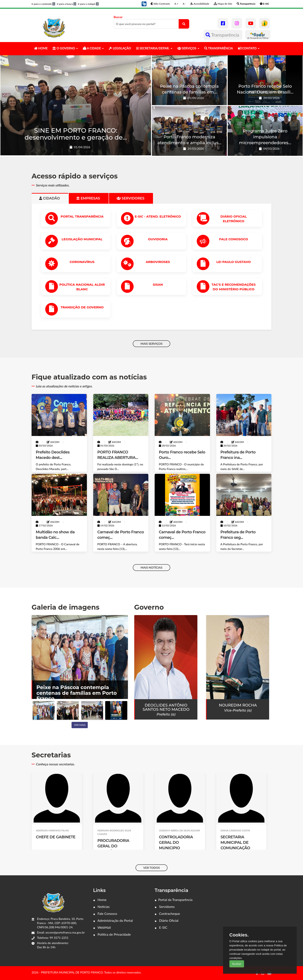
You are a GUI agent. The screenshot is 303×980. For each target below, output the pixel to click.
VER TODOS (152, 868)
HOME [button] (41, 48)
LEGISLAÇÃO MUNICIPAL (82, 239)
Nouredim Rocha (238, 705)
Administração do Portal (113, 920)
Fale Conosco (105, 913)
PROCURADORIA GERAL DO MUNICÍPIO (113, 846)
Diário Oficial (167, 920)
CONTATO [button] (249, 48)
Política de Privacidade (112, 934)
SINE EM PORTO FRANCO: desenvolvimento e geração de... (76, 134)
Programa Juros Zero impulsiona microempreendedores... (265, 137)
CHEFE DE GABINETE (56, 837)
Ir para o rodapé (88, 4)
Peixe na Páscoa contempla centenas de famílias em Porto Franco (77, 693)
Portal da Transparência (174, 900)
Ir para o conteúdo (43, 4)
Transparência (223, 35)
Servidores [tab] (131, 198)
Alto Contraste (160, 4)
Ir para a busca (66, 4)
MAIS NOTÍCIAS (151, 567)
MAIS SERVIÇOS (152, 344)
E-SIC (161, 927)
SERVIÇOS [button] (188, 48)
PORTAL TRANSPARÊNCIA (82, 216)
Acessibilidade (200, 4)
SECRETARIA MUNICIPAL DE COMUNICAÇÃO (235, 843)
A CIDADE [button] (93, 48)
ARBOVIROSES (158, 262)
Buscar (151, 22)
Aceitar (237, 964)
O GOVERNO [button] (65, 48)
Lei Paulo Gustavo (233, 262)
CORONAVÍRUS (82, 262)
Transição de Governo (82, 307)
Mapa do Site (223, 4)
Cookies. (239, 935)
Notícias (101, 907)
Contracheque (167, 913)
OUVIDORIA (158, 239)
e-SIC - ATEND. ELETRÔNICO (158, 216)
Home (100, 900)
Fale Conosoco (233, 239)
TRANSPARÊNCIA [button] (219, 48)
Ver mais (80, 725)
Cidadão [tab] (50, 198)
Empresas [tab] (89, 198)
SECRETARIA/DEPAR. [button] (154, 48)
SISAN (158, 285)
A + (176, 4)
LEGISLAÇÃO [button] (120, 48)
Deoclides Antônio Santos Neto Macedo (166, 707)
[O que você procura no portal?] (184, 24)
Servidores (165, 907)
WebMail (102, 927)
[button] (144, 3)
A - (184, 4)
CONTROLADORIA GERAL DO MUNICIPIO (176, 843)
